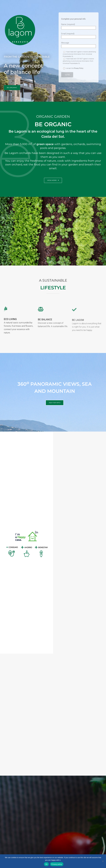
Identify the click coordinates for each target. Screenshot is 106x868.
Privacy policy (57, 864)
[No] (103, 861)
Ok (46, 864)
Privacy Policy (79, 68)
